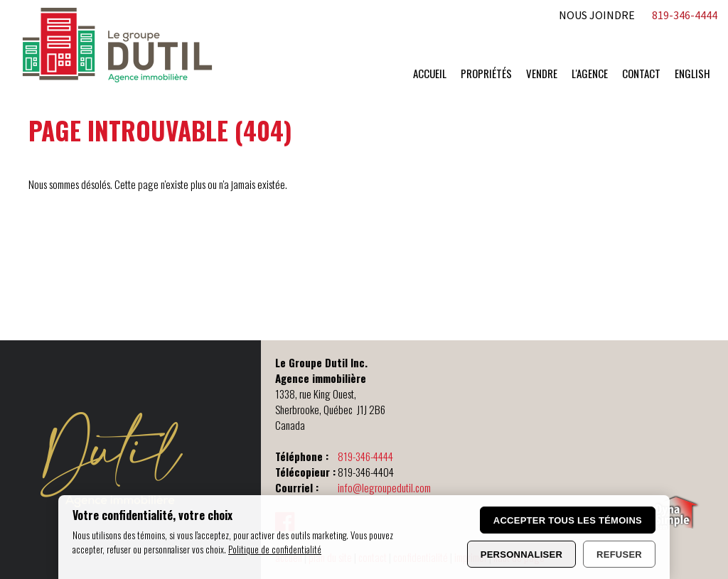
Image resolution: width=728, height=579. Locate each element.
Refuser (619, 554)
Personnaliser (521, 554)
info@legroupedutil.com (384, 487)
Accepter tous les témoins (568, 520)
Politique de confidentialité (275, 549)
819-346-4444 (365, 456)
